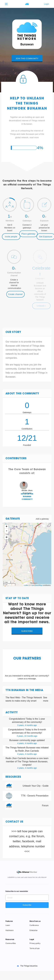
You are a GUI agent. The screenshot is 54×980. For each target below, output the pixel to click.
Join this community (27, 59)
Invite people (11, 237)
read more (34, 137)
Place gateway (28, 234)
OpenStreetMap (37, 585)
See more (46, 699)
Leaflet (26, 585)
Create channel (15, 294)
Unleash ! (41, 306)
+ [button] (7, 527)
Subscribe (27, 631)
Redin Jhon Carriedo (16, 758)
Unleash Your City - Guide (36, 786)
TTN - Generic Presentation (35, 796)
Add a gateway (42, 519)
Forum (45, 806)
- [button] (6, 531)
